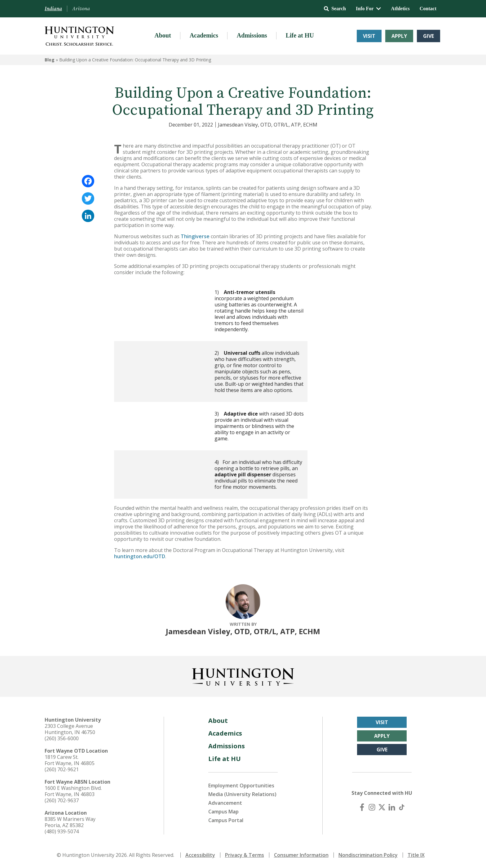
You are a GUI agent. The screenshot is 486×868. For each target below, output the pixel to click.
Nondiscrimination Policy (368, 855)
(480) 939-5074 (62, 831)
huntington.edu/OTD (140, 556)
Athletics (400, 9)
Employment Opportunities (241, 786)
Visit (369, 36)
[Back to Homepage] (243, 676)
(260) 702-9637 (62, 800)
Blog (50, 60)
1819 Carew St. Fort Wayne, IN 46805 (70, 760)
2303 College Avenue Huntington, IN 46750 (70, 729)
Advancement (225, 803)
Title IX (416, 855)
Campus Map (223, 812)
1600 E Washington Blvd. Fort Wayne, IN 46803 (73, 791)
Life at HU (300, 35)
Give (429, 36)
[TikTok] (402, 807)
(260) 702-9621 (62, 769)
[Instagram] (372, 807)
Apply (399, 36)
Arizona (81, 9)
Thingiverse (195, 236)
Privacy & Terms (245, 855)
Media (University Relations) (242, 794)
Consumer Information (301, 855)
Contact (428, 9)
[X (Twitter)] (382, 807)
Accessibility (200, 855)
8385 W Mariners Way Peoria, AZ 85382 (70, 822)
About (163, 35)
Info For (368, 9)
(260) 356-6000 (62, 738)
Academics (204, 35)
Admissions (252, 35)
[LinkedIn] (392, 807)
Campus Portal (226, 820)
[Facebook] (362, 807)
